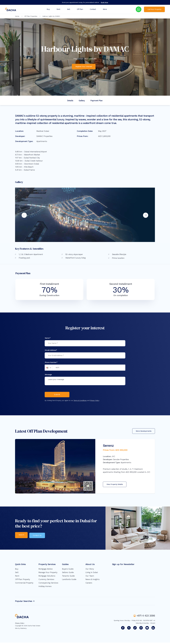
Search (21, 536)
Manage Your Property (48, 574)
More (105, 9)
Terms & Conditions (80, 402)
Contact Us (38, 536)
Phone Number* (51, 362)
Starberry (23, 630)
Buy (48, 9)
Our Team (90, 577)
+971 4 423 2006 (146, 617)
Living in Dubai (92, 574)
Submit (57, 396)
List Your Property (154, 9)
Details (70, 100)
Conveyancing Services (48, 584)
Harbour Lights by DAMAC (51, 16)
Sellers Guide (68, 574)
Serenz (108, 447)
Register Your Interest (84, 66)
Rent (58, 9)
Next (146, 215)
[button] (49, 368)
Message (48, 374)
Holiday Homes (45, 588)
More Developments (144, 432)
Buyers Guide (68, 570)
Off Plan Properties (31, 16)
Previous (24, 215)
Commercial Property (24, 584)
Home (17, 16)
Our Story (90, 570)
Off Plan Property (22, 581)
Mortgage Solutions (47, 577)
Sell (69, 9)
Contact (93, 9)
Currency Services (46, 581)
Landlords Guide (69, 581)
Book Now (104, 2)
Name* (48, 338)
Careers (89, 584)
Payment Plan (96, 100)
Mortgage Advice (45, 570)
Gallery (82, 100)
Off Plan (80, 9)
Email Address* (51, 350)
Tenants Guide (68, 577)
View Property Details (115, 486)
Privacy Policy (95, 402)
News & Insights (92, 581)
